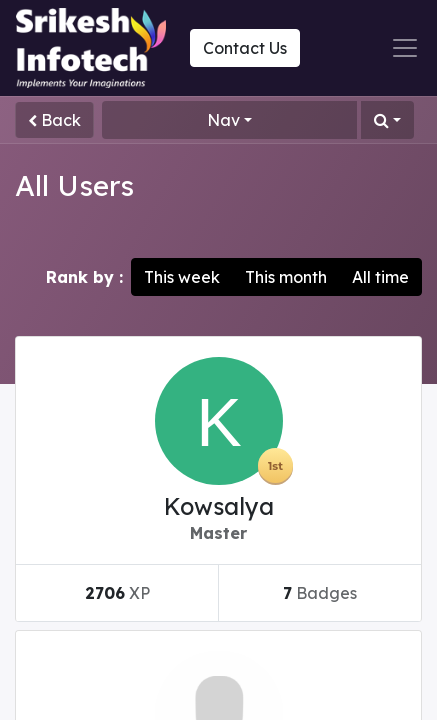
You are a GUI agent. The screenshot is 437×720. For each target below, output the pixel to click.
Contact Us (245, 48)
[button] (387, 120)
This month (286, 277)
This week (182, 277)
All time (380, 277)
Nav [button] (223, 120)
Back (54, 120)
